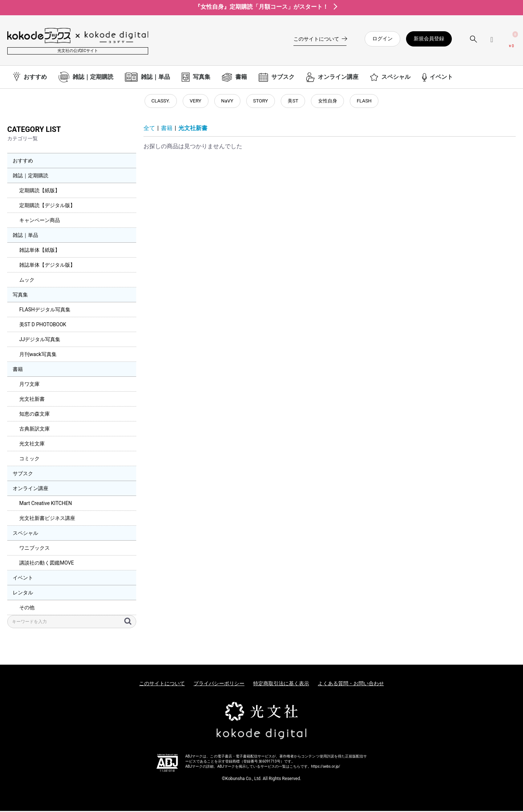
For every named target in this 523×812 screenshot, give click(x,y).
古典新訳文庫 (35, 430)
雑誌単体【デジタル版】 (47, 266)
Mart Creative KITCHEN (46, 504)
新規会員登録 (429, 39)
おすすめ (23, 162)
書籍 (18, 370)
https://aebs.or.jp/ (326, 768)
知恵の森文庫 (35, 415)
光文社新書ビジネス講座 (47, 519)
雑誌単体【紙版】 (40, 251)
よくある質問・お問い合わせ (351, 684)
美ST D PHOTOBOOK (43, 326)
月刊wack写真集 (38, 355)
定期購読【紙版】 (40, 191)
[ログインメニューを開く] (492, 42)
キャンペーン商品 (40, 221)
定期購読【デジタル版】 (47, 206)
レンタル (23, 594)
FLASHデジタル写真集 (45, 311)
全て (149, 130)
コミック (29, 460)
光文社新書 (32, 400)
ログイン (382, 39)
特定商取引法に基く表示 (281, 684)
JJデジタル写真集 (40, 340)
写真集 (20, 296)
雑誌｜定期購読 (31, 177)
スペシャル (25, 534)
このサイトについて (162, 684)
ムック (27, 281)
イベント (23, 579)
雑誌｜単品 (25, 236)
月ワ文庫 (29, 385)
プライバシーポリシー (219, 684)
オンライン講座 (31, 489)
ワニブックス (35, 549)
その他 (27, 609)
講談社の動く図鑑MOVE (47, 564)
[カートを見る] (511, 42)
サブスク (23, 474)
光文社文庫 (32, 445)
